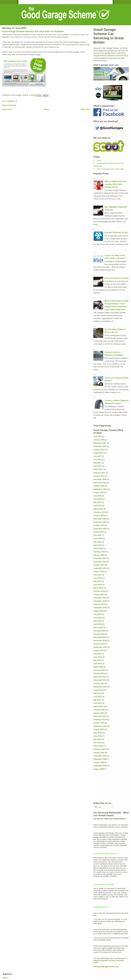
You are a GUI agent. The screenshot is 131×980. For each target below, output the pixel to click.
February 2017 (99, 473)
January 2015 (99, 555)
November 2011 (100, 680)
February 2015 (99, 552)
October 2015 (99, 525)
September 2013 (100, 608)
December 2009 (100, 756)
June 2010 (98, 736)
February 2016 (99, 512)
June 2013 (98, 618)
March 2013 (98, 627)
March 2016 (98, 509)
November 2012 (100, 641)
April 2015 (98, 545)
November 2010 (100, 720)
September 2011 (100, 687)
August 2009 (99, 769)
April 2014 (98, 585)
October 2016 (99, 486)
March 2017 (98, 469)
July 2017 (97, 456)
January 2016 (99, 515)
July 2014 (97, 575)
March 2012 (98, 667)
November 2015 (100, 522)
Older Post (85, 109)
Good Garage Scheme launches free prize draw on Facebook (33, 31)
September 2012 (100, 647)
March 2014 (98, 588)
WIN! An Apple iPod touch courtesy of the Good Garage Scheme (115, 184)
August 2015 (99, 532)
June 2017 (98, 459)
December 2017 (100, 443)
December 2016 (100, 479)
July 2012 (97, 654)
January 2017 (99, 476)
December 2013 (100, 598)
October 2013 (99, 604)
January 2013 (99, 634)
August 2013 (99, 611)
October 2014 (99, 565)
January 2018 (99, 440)
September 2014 (100, 568)
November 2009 (100, 759)
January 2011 (99, 713)
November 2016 (100, 483)
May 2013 (97, 621)
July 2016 (97, 496)
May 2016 (97, 502)
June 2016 (98, 499)
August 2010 (99, 729)
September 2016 (100, 489)
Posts (98, 807)
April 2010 (98, 743)
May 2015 (97, 542)
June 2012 (98, 657)
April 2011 (98, 703)
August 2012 (99, 650)
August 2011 (99, 690)
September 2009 (100, 766)
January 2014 (99, 594)
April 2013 (98, 624)
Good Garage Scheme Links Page (110, 169)
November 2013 (100, 601)
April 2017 (98, 466)
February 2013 (99, 631)
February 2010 (99, 749)
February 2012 (99, 670)
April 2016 (98, 506)
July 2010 (97, 733)
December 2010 (100, 716)
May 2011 (97, 700)
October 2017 (99, 450)
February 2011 (99, 710)
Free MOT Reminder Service (116, 233)
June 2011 (98, 697)
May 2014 (97, 581)
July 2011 (97, 693)
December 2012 (100, 637)
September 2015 (100, 529)
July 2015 (97, 535)
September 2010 (100, 726)
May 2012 (97, 660)
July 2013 (97, 614)
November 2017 (100, 446)
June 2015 (98, 538)
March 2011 (98, 706)
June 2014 (98, 578)
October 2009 (99, 762)
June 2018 (98, 436)
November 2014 (100, 562)
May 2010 (97, 739)
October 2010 (99, 723)
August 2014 (99, 571)
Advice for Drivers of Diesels (117, 278)
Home (46, 109)
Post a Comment (9, 105)
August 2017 (99, 453)
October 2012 (99, 644)
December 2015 (100, 519)
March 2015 (98, 548)
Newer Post (7, 109)
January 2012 (99, 673)
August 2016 (99, 492)
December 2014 (100, 558)
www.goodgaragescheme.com (106, 967)
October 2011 (99, 683)
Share (5, 978)
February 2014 (99, 591)
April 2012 (98, 664)
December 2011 (100, 677)
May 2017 (97, 463)
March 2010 (98, 746)
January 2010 (99, 753)
